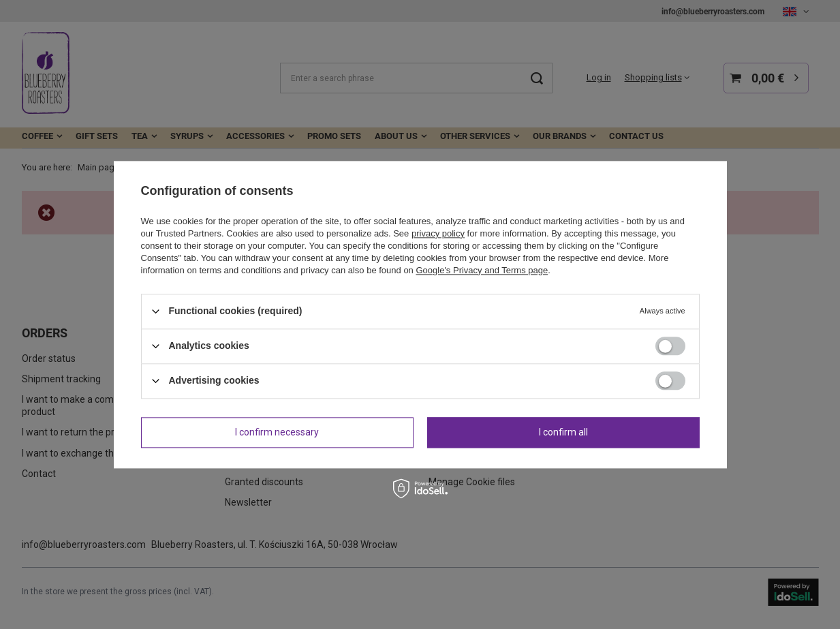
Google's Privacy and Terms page (482, 270)
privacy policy (438, 233)
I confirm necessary (277, 432)
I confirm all (563, 432)
